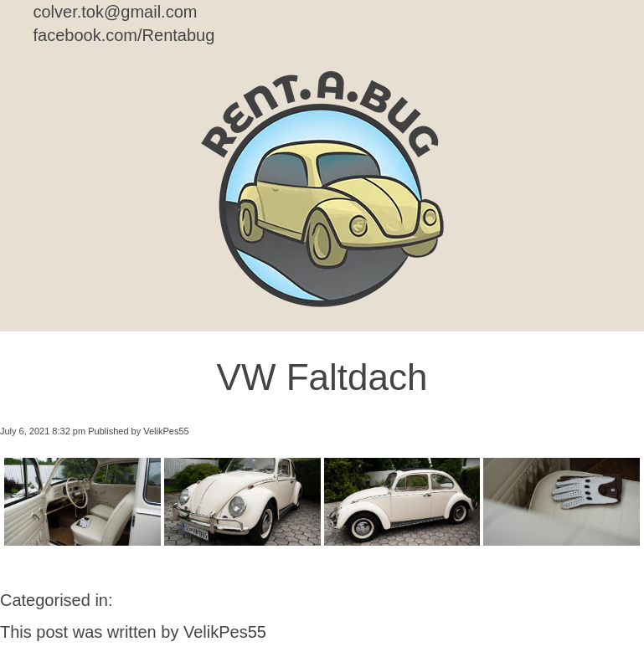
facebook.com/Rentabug (124, 35)
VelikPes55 (166, 431)
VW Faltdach (322, 377)
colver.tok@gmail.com (116, 12)
